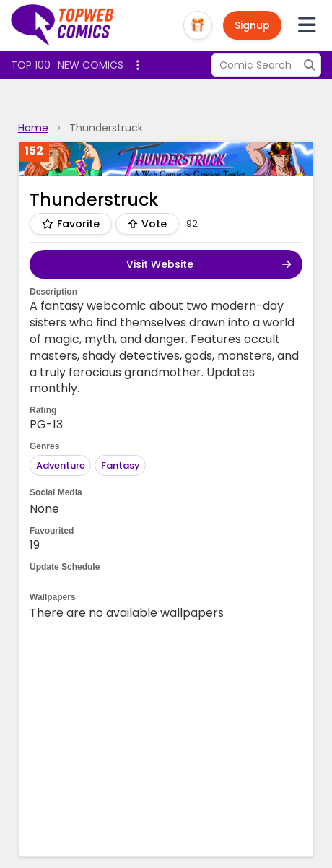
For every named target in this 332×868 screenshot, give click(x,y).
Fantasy (121, 465)
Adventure (61, 465)
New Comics (91, 65)
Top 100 (31, 65)
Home (33, 128)
